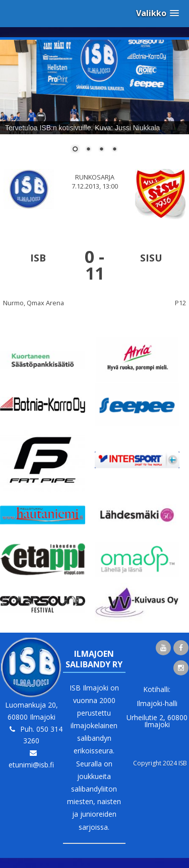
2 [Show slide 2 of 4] (88, 150)
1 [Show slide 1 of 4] (75, 150)
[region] (94, 103)
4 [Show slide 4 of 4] (114, 150)
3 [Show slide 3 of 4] (101, 150)
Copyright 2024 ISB (160, 763)
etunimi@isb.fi (31, 765)
